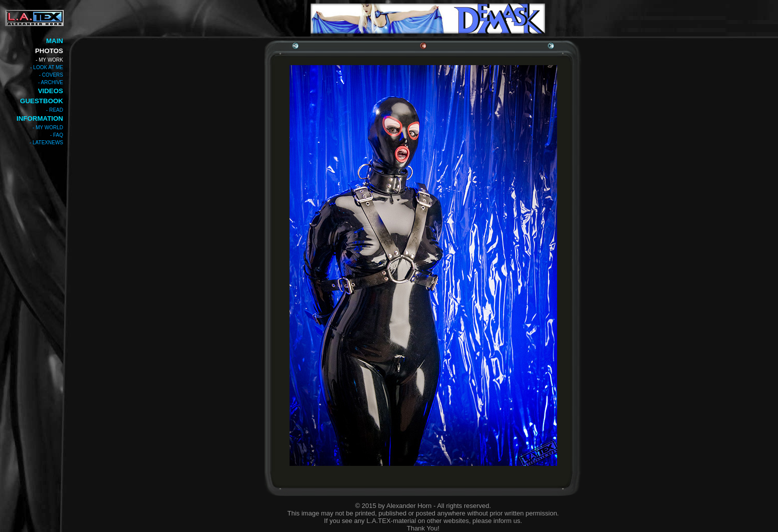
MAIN (55, 41)
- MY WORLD (48, 127)
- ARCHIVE (51, 82)
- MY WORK (49, 60)
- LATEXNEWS (46, 143)
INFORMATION (40, 118)
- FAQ (57, 135)
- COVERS (51, 75)
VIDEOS (51, 91)
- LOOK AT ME (47, 67)
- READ (55, 110)
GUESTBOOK (42, 101)
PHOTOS (49, 51)
